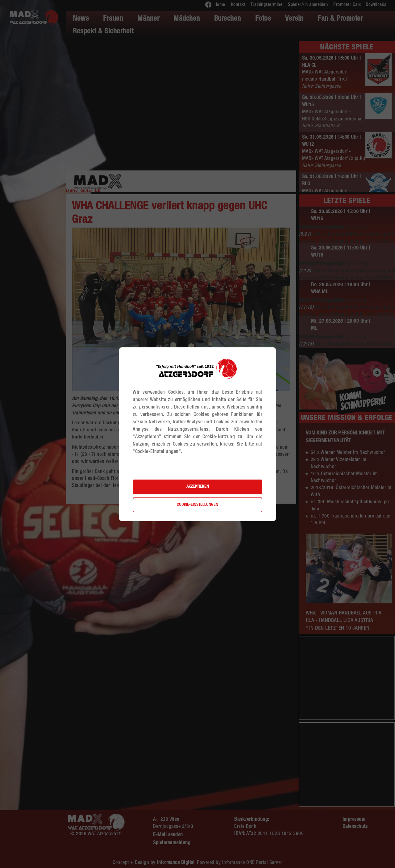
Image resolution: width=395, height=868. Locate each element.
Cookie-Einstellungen (197, 505)
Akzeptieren (198, 487)
